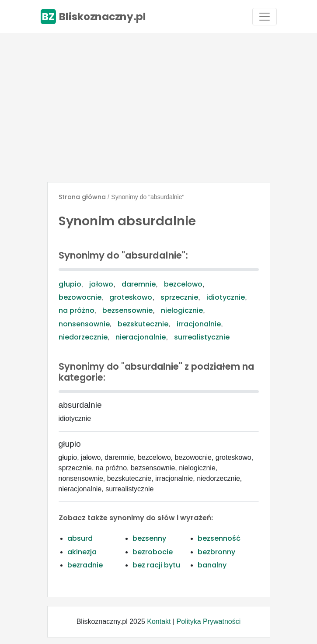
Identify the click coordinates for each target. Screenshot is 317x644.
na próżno (77, 310)
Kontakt (159, 621)
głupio (70, 284)
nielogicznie (182, 310)
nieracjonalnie (141, 337)
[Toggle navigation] (265, 17)
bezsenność (219, 538)
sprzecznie (179, 297)
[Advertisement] (158, 108)
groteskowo (131, 297)
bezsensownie (127, 310)
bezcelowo (183, 284)
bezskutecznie (143, 324)
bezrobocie (153, 552)
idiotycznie (226, 297)
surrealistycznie (202, 337)
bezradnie (85, 565)
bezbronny (216, 552)
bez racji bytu (156, 565)
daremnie (139, 284)
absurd (80, 538)
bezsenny (149, 538)
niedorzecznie (83, 337)
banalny (212, 565)
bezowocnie (80, 297)
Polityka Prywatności (209, 621)
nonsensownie (84, 324)
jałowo (101, 284)
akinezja (82, 552)
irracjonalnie (199, 324)
